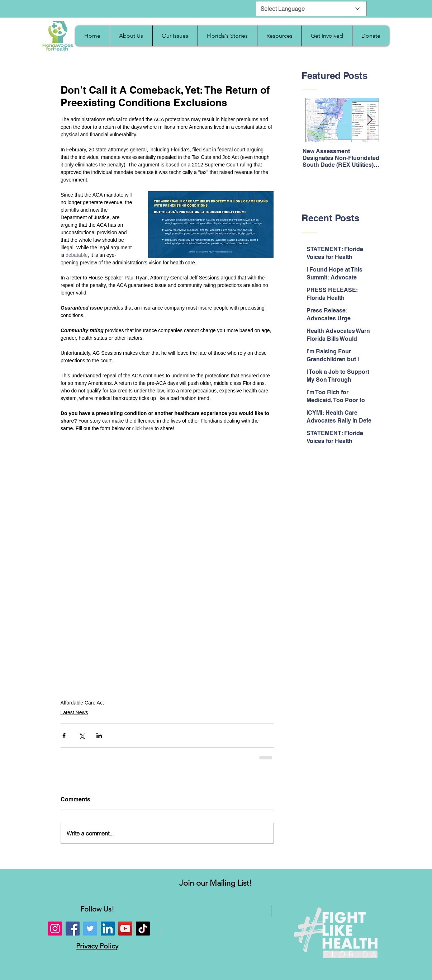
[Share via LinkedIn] (99, 736)
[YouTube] (125, 929)
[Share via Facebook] (64, 736)
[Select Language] (312, 9)
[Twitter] (90, 929)
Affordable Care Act (82, 703)
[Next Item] (370, 120)
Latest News (74, 712)
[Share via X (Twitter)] (82, 736)
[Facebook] (73, 929)
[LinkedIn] (108, 929)
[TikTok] (143, 929)
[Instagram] (55, 929)
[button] (131, 36)
